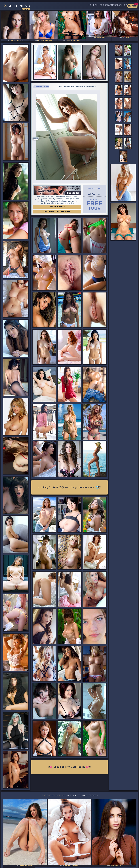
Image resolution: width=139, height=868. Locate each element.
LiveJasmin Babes (19, 1)
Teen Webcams (117, 1)
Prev (37, 140)
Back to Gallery (41, 85)
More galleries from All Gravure (57, 217)
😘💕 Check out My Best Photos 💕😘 (70, 773)
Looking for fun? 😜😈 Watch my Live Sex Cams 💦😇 (69, 493)
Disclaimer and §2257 (129, 866)
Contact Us (117, 861)
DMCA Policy (114, 866)
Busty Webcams (131, 1)
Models (110, 6)
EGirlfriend (20, 7)
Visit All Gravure (57, 212)
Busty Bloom (33, 1)
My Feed (132, 6)
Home (74, 6)
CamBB (121, 6)
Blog (99, 6)
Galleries (86, 6)
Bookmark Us (117, 852)
